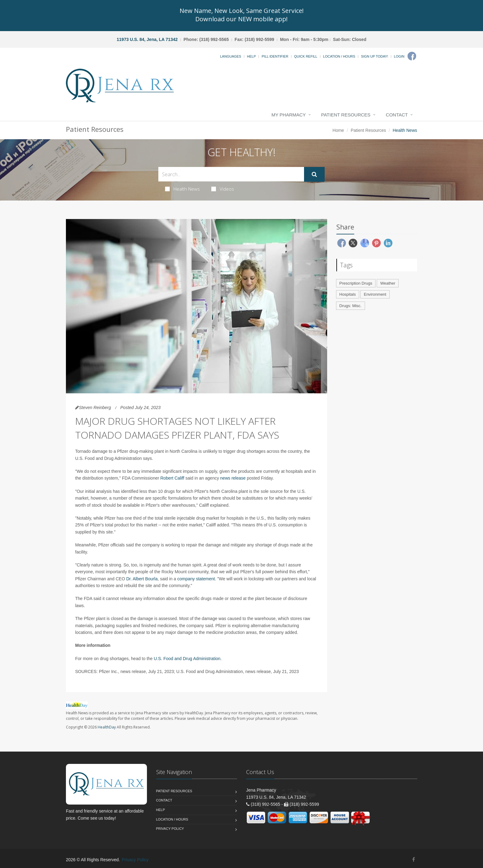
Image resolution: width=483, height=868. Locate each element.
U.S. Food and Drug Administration (187, 659)
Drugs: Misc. (351, 306)
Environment (375, 294)
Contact (397, 115)
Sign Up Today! (375, 56)
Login (399, 56)
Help (252, 56)
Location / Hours (339, 56)
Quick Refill (306, 56)
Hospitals (348, 294)
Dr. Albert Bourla (142, 579)
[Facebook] (412, 56)
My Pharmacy (288, 115)
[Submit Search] (314, 174)
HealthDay (107, 727)
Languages (230, 56)
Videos (223, 189)
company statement (196, 579)
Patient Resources (346, 115)
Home (338, 130)
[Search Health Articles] (231, 174)
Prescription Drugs (356, 283)
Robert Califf (172, 478)
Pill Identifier (275, 56)
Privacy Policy (170, 829)
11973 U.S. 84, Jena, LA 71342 (147, 39)
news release (233, 478)
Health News (183, 189)
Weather (388, 283)
